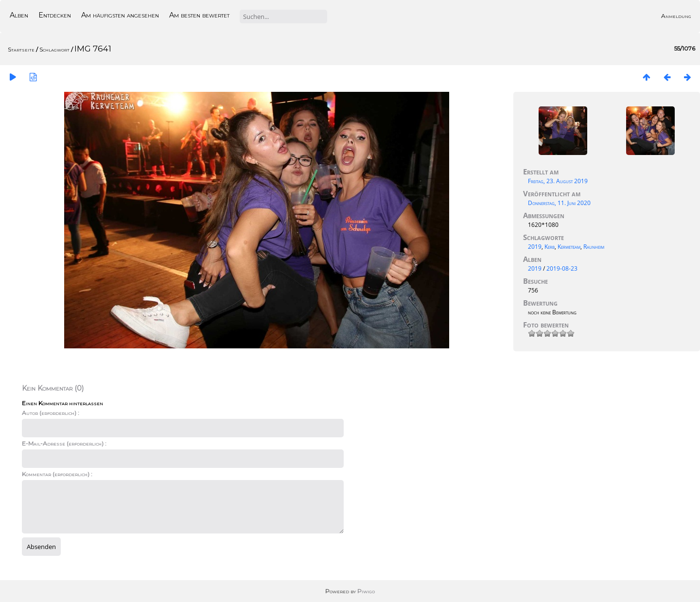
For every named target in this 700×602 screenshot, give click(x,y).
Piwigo (366, 591)
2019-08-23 (562, 268)
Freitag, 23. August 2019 (558, 181)
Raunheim (594, 247)
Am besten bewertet (199, 15)
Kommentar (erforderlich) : (57, 474)
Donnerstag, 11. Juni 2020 (559, 203)
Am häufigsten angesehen (120, 15)
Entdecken (55, 15)
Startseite (21, 49)
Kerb (550, 247)
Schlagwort (54, 49)
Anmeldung (676, 16)
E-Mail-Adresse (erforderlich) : (64, 443)
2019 (535, 247)
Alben (19, 15)
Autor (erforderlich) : (51, 413)
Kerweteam (569, 247)
